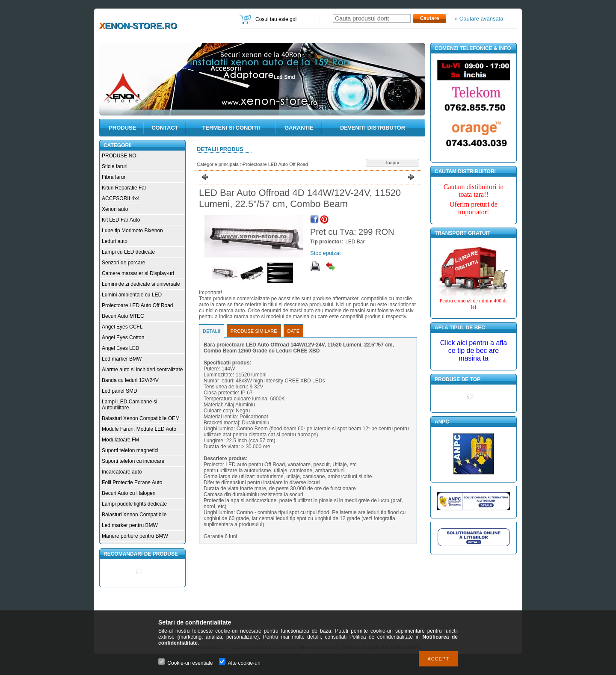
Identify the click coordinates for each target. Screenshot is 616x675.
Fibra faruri (114, 177)
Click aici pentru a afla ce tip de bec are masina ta (474, 351)
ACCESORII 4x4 (121, 198)
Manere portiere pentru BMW (135, 536)
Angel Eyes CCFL (122, 327)
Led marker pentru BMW (130, 525)
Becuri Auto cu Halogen (129, 493)
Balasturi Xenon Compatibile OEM (141, 418)
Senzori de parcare (123, 263)
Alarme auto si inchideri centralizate (142, 370)
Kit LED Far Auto (121, 220)
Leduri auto (115, 241)
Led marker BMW (122, 359)
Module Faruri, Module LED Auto (139, 429)
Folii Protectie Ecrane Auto (132, 483)
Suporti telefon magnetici (130, 450)
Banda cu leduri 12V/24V (130, 380)
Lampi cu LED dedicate (128, 252)
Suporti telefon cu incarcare (133, 461)
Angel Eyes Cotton (123, 337)
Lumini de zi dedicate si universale (141, 284)
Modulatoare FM (120, 440)
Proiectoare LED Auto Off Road (138, 305)
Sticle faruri (115, 166)
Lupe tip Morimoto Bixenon (132, 231)
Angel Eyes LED (120, 348)
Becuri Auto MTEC (123, 316)
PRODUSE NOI (120, 156)
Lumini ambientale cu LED (132, 295)
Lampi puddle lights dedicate (134, 504)
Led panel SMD (120, 391)
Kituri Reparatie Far (124, 188)
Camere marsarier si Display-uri (138, 273)
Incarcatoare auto (122, 472)
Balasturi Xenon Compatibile (134, 515)
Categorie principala (218, 164)
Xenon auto (115, 209)
